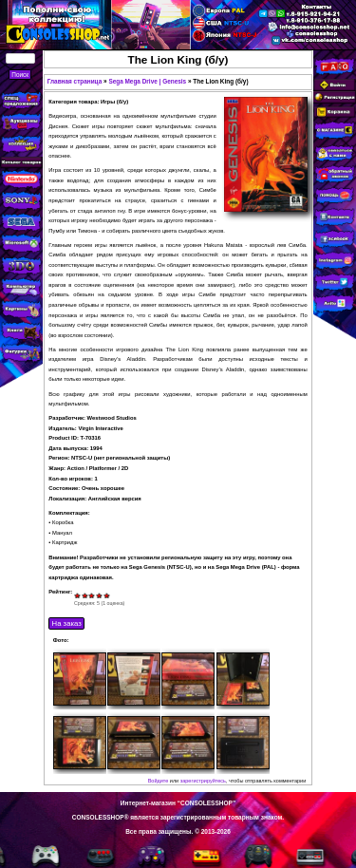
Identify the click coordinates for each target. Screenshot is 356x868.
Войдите (159, 781)
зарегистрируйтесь (203, 781)
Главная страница (75, 81)
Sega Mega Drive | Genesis (147, 81)
